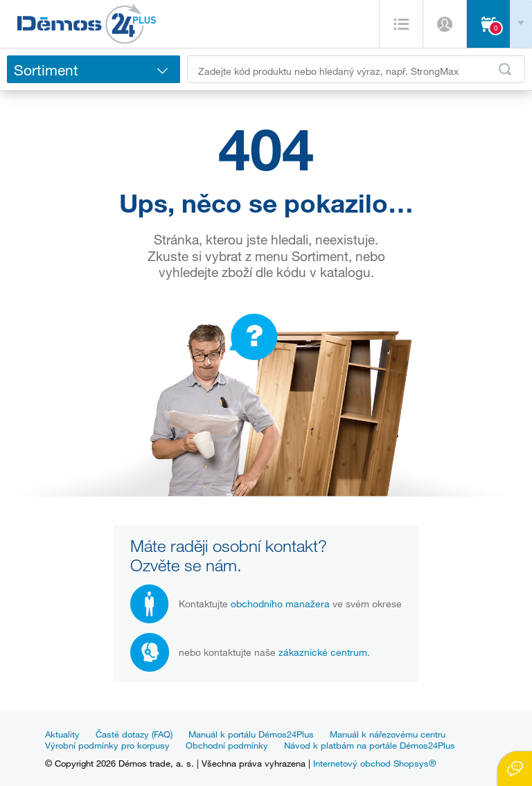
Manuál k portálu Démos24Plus (251, 734)
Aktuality (62, 734)
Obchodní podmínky (227, 745)
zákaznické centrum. (324, 652)
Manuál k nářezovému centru (388, 734)
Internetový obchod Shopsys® (374, 763)
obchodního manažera (280, 604)
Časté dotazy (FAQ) (134, 734)
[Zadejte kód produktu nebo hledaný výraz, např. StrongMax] (356, 69)
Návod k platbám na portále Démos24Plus (370, 745)
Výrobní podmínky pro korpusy (107, 745)
